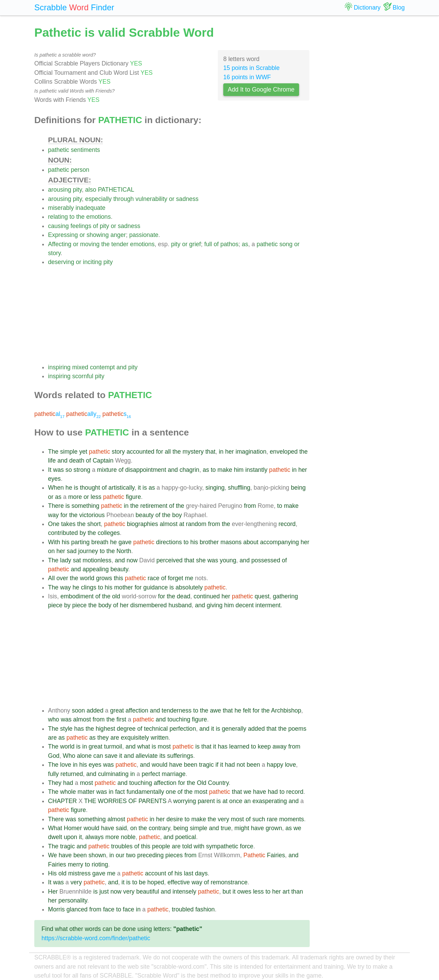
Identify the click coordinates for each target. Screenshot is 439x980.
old (116, 596)
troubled (183, 909)
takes (68, 524)
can (98, 756)
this (118, 578)
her (229, 452)
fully (53, 774)
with (199, 846)
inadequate (90, 208)
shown (97, 855)
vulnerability (151, 199)
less (96, 497)
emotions (99, 217)
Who (69, 756)
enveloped (284, 452)
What (55, 828)
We (52, 855)
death (77, 461)
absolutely (189, 587)
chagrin (189, 470)
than (297, 892)
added (95, 710)
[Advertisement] (179, 315)
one (171, 792)
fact (120, 792)
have (176, 765)
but (227, 892)
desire (175, 819)
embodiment (77, 596)
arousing (60, 190)
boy (177, 515)
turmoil (113, 746)
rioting (100, 864)
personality (73, 900)
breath (100, 542)
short (94, 524)
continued (207, 596)
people (161, 846)
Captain (103, 461)
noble (128, 837)
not (241, 765)
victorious (92, 515)
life (52, 461)
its (163, 756)
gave (125, 542)
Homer (73, 828)
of (96, 226)
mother (124, 587)
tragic (206, 765)
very (223, 819)
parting (80, 542)
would (159, 765)
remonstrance (229, 882)
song (286, 244)
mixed (80, 367)
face (109, 909)
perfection (183, 729)
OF (132, 801)
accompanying (279, 542)
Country (218, 783)
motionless (97, 560)
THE (90, 801)
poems (297, 729)
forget (175, 578)
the (80, 217)
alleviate (147, 756)
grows (104, 578)
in (221, 452)
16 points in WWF (247, 77)
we (247, 792)
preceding (150, 855)
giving (215, 605)
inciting (92, 262)
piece (55, 605)
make (225, 470)
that (210, 452)
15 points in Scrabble (251, 68)
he (69, 488)
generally (234, 729)
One (54, 524)
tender (120, 244)
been (191, 765)
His (52, 873)
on (51, 551)
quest (262, 596)
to (72, 217)
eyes (54, 479)
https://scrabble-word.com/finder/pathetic (96, 938)
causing (58, 226)
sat (77, 560)
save (111, 756)
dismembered (149, 605)
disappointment (146, 470)
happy (275, 765)
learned (239, 746)
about (251, 542)
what (144, 746)
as (245, 244)
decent (245, 605)
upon (70, 837)
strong (82, 470)
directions (169, 542)
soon (78, 710)
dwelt (55, 837)
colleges (109, 533)
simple (69, 452)
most (164, 746)
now (132, 560)
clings (89, 587)
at (182, 524)
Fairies (276, 855)
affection (137, 710)
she (201, 560)
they (103, 738)
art (286, 892)
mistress (80, 873)
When (56, 488)
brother (209, 542)
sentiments (86, 150)
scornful (83, 376)
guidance (156, 587)
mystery (193, 452)
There (56, 506)
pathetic (59, 150)
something (85, 506)
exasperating (270, 801)
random (196, 524)
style (66, 729)
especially (98, 199)
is (76, 488)
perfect (151, 774)
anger (118, 235)
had (230, 765)
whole (68, 792)
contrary (159, 828)
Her (53, 892)
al (49, 414)
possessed (266, 560)
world (87, 578)
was (58, 470)
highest (105, 729)
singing (215, 488)
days (201, 873)
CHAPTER (62, 801)
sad (72, 551)
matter (86, 792)
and (122, 367)
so (69, 470)
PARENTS (153, 801)
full (208, 244)
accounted (140, 452)
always (95, 837)
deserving (61, 262)
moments (292, 819)
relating (58, 217)
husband (180, 605)
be (142, 882)
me (189, 578)
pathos (229, 244)
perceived (169, 560)
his (66, 542)
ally (84, 414)
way (53, 515)
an (247, 801)
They (55, 783)
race (154, 578)
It (50, 470)
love (66, 765)
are (52, 738)
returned (72, 774)
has (79, 729)
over (62, 578)
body (105, 605)
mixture (107, 470)
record (287, 524)
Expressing (63, 235)
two (131, 855)
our (120, 855)
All (51, 578)
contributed (63, 533)
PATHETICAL (116, 190)
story (54, 253)
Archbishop (286, 710)
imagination (251, 452)
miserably (61, 208)
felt (247, 710)
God (54, 756)
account (156, 873)
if (217, 765)
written (159, 738)
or (172, 199)
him (239, 470)
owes (244, 892)
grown (274, 828)
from (250, 506)
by (83, 533)
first (121, 719)
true (226, 828)
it (139, 488)
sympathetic (222, 846)
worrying (185, 801)
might (242, 828)
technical (156, 729)
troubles (122, 846)
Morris (56, 909)
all (168, 452)
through (123, 199)
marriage (174, 774)
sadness (187, 199)
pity (77, 190)
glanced (77, 909)
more (75, 497)
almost (169, 524)
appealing (96, 569)
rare (272, 819)
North (124, 551)
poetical (186, 837)
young (228, 560)
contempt (102, 367)
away (279, 746)
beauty (145, 515)
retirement (154, 506)
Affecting (60, 244)
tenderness (176, 710)
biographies (143, 524)
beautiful (148, 892)
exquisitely (135, 738)
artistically (121, 488)
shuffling (239, 488)
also (91, 190)
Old (201, 783)
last (188, 873)
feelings (81, 226)
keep (264, 746)
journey (88, 551)
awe (215, 710)
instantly (256, 470)
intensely (184, 892)
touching (179, 719)
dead (184, 596)
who (54, 719)
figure (133, 497)
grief (195, 244)
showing (98, 235)
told (187, 846)
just (104, 892)
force (247, 846)
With (54, 542)
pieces (174, 855)
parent (206, 801)
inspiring (59, 367)
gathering (285, 596)
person (80, 170)
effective (179, 882)
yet (83, 452)
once (236, 801)
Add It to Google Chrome (261, 89)
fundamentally (145, 792)
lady (66, 560)
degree (126, 729)
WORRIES (112, 801)
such (259, 819)
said (121, 828)
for (160, 452)
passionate (144, 235)
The (53, 452)
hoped (156, 882)
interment (268, 605)
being (298, 488)
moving (90, 244)
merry (76, 864)
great (117, 710)
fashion (205, 909)
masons (231, 542)
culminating (113, 774)
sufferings (180, 756)
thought (90, 488)
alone (84, 756)
